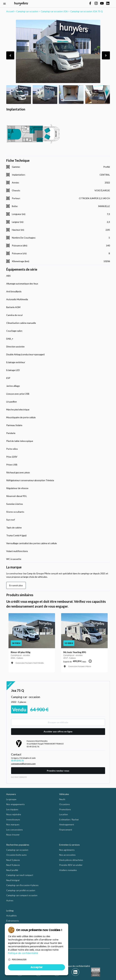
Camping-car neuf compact (20, 875)
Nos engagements (15, 804)
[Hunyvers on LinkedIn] (108, 4)
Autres (10, 900)
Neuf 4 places (13, 865)
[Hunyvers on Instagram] (96, 4)
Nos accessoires (67, 855)
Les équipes (12, 809)
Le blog (10, 911)
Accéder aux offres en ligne (58, 731)
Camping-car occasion (17, 850)
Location (64, 814)
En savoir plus (16, 585)
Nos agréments (67, 850)
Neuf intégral (13, 880)
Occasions (64, 804)
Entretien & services (69, 845)
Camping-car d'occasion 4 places (22, 885)
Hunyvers (11, 794)
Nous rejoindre (14, 814)
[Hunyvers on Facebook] (90, 4)
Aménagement (67, 824)
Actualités (11, 916)
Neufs (62, 799)
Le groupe (11, 799)
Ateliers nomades (68, 870)
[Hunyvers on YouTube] (102, 4)
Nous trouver (13, 835)
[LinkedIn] (75, 972)
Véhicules (64, 794)
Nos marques (13, 824)
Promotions (65, 809)
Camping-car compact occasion (22, 895)
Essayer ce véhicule (58, 722)
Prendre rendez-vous (58, 771)
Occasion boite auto (16, 855)
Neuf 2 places (13, 860)
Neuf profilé (12, 870)
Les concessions (15, 830)
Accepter (37, 967)
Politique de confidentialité (76, 966)
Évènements (13, 921)
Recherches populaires (18, 845)
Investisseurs (13, 819)
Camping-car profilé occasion (21, 890)
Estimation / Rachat (69, 819)
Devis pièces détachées (71, 860)
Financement (66, 830)
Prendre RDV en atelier (71, 865)
